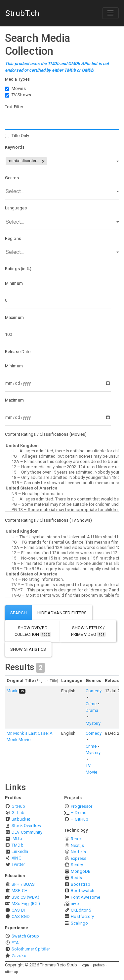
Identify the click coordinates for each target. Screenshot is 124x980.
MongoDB (81, 871)
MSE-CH (20, 891)
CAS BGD (21, 916)
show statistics (28, 649)
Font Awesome (85, 897)
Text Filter (14, 107)
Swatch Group (25, 936)
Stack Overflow (26, 826)
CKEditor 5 (81, 910)
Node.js (78, 852)
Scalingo (79, 923)
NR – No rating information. (62, 494)
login (85, 965)
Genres (12, 178)
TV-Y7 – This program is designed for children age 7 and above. (62, 590)
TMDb (17, 845)
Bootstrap (81, 884)
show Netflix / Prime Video (88, 631)
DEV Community (27, 832)
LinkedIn (20, 851)
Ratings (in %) (18, 269)
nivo (75, 904)
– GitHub (80, 819)
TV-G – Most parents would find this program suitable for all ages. (62, 595)
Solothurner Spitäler (31, 949)
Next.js (77, 845)
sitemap (11, 972)
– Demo (79, 813)
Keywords (15, 147)
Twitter (18, 864)
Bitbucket (21, 819)
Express (79, 858)
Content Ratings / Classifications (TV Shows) (48, 520)
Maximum (14, 317)
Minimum (14, 283)
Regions (13, 238)
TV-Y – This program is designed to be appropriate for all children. (62, 585)
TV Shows (21, 95)
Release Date (18, 352)
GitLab (18, 813)
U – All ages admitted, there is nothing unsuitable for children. (62, 451)
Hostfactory (82, 916)
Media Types (17, 79)
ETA (15, 943)
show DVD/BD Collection (33, 631)
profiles (99, 965)
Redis (76, 878)
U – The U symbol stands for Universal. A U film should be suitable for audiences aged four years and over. (62, 537)
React (76, 839)
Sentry (77, 865)
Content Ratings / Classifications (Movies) (46, 434)
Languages (16, 208)
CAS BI (18, 910)
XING (16, 858)
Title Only (20, 136)
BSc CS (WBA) (25, 897)
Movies (19, 88)
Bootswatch (83, 891)
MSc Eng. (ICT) (26, 904)
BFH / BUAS (23, 884)
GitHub (18, 806)
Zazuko (19, 956)
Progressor (82, 806)
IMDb (17, 838)
